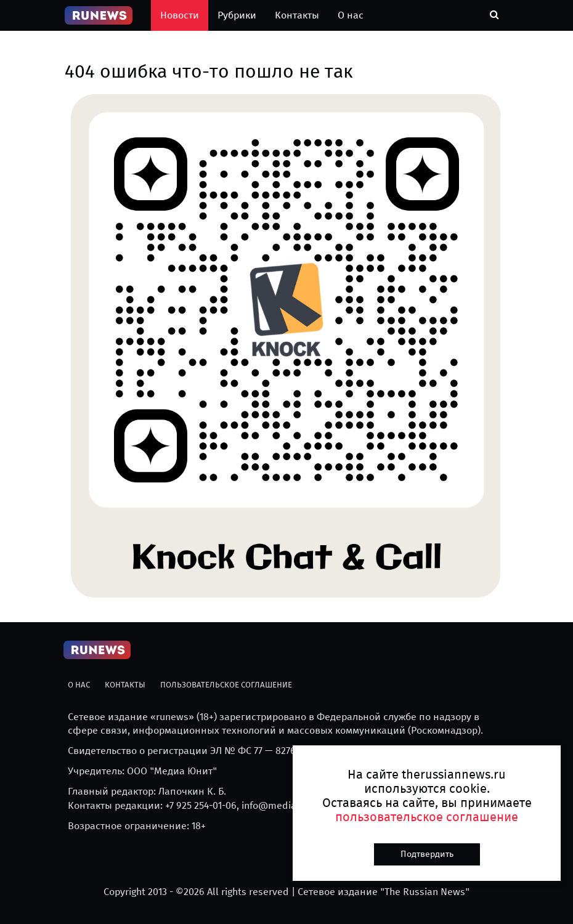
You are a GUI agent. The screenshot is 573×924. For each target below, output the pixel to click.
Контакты (297, 15)
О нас (351, 15)
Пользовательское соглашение (226, 685)
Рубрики (237, 15)
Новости (180, 15)
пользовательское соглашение (427, 817)
